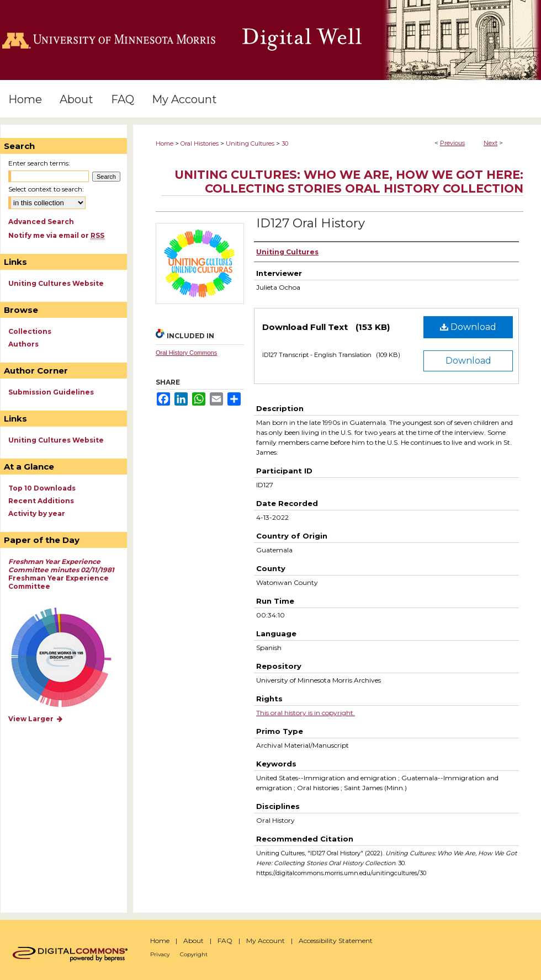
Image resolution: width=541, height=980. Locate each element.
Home (165, 143)
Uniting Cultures (250, 143)
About (193, 941)
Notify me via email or (56, 235)
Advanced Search (41, 222)
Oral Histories (200, 143)
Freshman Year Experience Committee (61, 574)
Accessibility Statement (336, 941)
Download (468, 327)
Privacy (160, 954)
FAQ (225, 941)
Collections (30, 331)
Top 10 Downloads (42, 488)
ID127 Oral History (311, 223)
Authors (23, 344)
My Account (266, 941)
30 (285, 143)
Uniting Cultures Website (56, 283)
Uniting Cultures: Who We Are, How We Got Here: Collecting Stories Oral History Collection (349, 182)
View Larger (36, 719)
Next (490, 143)
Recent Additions (41, 501)
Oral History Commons (186, 353)
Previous (452, 143)
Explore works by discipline (68, 658)
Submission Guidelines (51, 392)
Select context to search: (46, 189)
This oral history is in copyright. (306, 713)
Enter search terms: (39, 163)
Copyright (194, 954)
